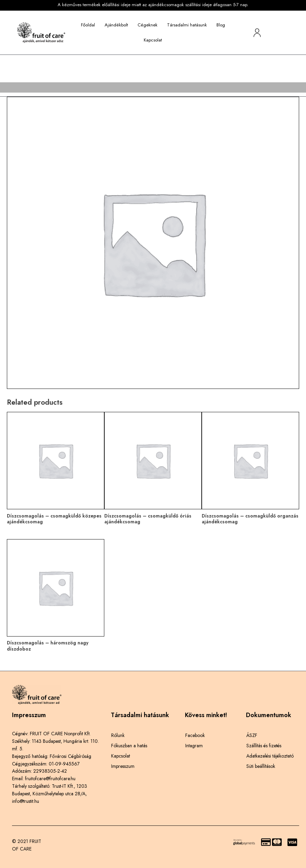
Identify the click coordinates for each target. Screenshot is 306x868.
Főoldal (88, 25)
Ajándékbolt (116, 25)
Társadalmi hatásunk (187, 25)
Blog (221, 25)
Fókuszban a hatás (129, 746)
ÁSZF (252, 735)
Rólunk (118, 735)
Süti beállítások (261, 766)
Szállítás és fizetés (264, 746)
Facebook (195, 735)
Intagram (194, 746)
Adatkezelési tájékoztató (270, 756)
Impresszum (123, 766)
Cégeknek (148, 25)
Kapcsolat (153, 40)
